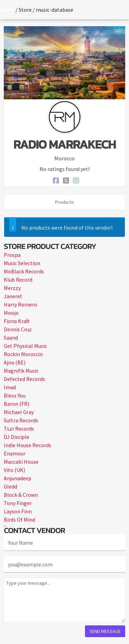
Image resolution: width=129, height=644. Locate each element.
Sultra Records (21, 420)
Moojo (11, 313)
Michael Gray (19, 412)
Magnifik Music (21, 371)
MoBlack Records (24, 271)
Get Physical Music (25, 346)
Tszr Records (19, 429)
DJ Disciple (17, 437)
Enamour (15, 453)
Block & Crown (21, 495)
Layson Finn (18, 511)
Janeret (13, 296)
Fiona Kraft (17, 321)
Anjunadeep (18, 478)
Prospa (12, 255)
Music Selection (22, 263)
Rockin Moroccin (23, 354)
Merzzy (12, 288)
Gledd (10, 486)
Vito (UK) (14, 470)
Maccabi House (21, 462)
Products (64, 202)
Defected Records (24, 379)
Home (7, 10)
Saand (11, 338)
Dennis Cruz (18, 329)
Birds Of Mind (19, 520)
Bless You (15, 395)
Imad (10, 387)
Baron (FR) (17, 404)
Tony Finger (18, 503)
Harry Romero (20, 304)
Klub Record (18, 280)
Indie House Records (28, 445)
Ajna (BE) (15, 362)
